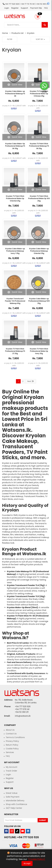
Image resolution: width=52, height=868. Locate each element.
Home (5, 33)
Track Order (11, 771)
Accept (27, 863)
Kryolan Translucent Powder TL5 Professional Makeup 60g (15, 301)
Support (24, 8)
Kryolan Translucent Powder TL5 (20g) (26, 596)
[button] (38, 16)
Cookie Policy (12, 749)
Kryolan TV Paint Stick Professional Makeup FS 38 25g (39, 146)
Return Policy (12, 745)
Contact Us (11, 734)
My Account (12, 767)
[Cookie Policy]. (37, 859)
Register (15, 8)
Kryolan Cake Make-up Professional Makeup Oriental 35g (39, 251)
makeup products (25, 408)
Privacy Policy (12, 741)
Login (7, 8)
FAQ (46, 8)
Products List (18, 33)
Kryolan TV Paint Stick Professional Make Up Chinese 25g (39, 94)
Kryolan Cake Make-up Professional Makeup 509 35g (39, 301)
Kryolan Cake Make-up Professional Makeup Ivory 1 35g (15, 251)
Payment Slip (36, 8)
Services (10, 752)
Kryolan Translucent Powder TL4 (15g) (26, 585)
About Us (10, 730)
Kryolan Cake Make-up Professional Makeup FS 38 (15, 94)
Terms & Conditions (15, 737)
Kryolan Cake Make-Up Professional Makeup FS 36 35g (15, 146)
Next (31, 381)
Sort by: (40, 39)
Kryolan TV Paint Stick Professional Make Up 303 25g (39, 198)
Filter (10, 39)
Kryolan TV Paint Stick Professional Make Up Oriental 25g (15, 198)
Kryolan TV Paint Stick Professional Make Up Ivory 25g (39, 351)
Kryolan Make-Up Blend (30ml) (22, 607)
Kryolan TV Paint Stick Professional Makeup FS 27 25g (15, 351)
